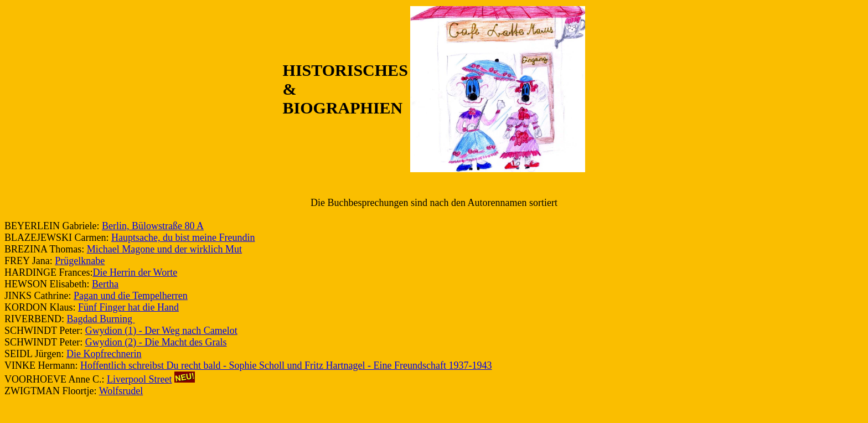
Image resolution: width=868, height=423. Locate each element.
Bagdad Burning (101, 319)
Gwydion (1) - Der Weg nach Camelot (161, 331)
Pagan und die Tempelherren (131, 296)
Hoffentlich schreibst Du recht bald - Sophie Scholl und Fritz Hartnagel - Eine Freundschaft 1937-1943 (286, 365)
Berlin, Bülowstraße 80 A (153, 226)
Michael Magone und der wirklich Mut (164, 249)
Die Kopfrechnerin (104, 354)
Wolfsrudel (121, 391)
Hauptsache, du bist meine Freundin (183, 238)
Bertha (105, 284)
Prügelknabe (80, 261)
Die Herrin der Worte (135, 272)
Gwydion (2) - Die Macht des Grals (156, 342)
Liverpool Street (139, 379)
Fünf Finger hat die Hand (128, 307)
